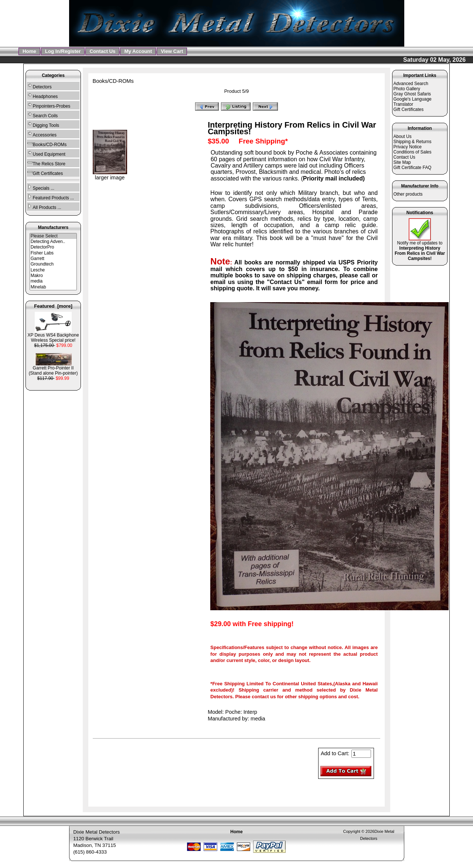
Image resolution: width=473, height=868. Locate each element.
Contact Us (102, 51)
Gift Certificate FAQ (413, 168)
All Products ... (44, 207)
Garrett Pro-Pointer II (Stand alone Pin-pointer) (53, 369)
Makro (53, 276)
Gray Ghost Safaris (412, 94)
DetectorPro (53, 247)
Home (29, 51)
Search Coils (42, 115)
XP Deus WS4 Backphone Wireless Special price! (53, 336)
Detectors (39, 86)
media (53, 281)
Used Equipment (46, 153)
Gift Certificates (45, 173)
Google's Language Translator (413, 102)
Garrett (53, 259)
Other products (408, 194)
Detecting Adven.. (53, 242)
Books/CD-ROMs (113, 81)
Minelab (53, 287)
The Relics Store (46, 163)
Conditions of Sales (413, 152)
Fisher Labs (53, 253)
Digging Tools (43, 124)
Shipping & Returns (413, 142)
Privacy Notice (408, 147)
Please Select (53, 236)
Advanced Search (411, 84)
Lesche (53, 270)
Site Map (402, 162)
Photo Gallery (407, 89)
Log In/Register (63, 51)
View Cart (172, 51)
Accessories (42, 134)
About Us (403, 136)
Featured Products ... (50, 197)
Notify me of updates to (420, 249)
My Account (138, 51)
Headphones (42, 96)
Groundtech (53, 264)
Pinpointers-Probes (49, 105)
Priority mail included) (334, 178)
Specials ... (41, 187)
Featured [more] (53, 306)
